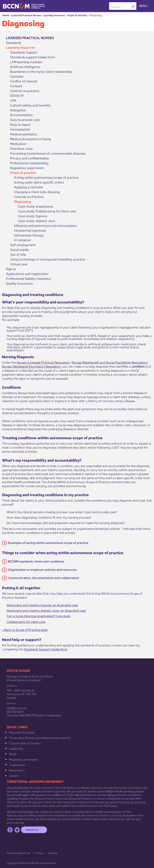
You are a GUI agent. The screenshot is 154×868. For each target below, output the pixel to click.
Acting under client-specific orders (39, 182)
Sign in (11, 269)
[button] (133, 6)
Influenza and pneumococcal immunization (45, 225)
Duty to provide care (25, 120)
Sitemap (53, 853)
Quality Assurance (19, 283)
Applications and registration (27, 274)
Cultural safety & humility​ (25, 743)
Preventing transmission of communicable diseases (48, 153)
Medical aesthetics (24, 134)
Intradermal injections (30, 230)
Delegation (18, 110)
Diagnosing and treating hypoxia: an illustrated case (42, 605)
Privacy (39, 853)
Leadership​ (16, 748)
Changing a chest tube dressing (37, 192)
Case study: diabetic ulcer (37, 221)
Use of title (18, 254)
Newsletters (17, 770)
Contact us (32, 830)
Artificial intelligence (25, 67)
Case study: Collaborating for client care (47, 211)
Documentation (21, 115)
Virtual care (19, 264)
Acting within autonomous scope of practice (46, 177)
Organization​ (17, 765)
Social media (19, 249)
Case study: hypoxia (33, 216)
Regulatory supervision (27, 168)
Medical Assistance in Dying (30, 139)
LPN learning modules (26, 62)
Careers (14, 775)
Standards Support (24, 52)
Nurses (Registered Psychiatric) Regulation (31, 366)
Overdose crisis (21, 148)
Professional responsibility (29, 163)
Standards (14, 43)
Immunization (20, 129)
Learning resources (54, 15)
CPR (13, 100)
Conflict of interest (24, 81)
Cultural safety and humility (30, 105)
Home (6, 15)
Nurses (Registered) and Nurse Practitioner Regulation (109, 362)
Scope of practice (77, 15)
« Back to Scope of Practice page (25, 629)
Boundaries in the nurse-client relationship (41, 71)
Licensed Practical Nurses (26, 15)
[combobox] (121, 6)
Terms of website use (18, 853)
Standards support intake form (32, 57)
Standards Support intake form (46, 649)
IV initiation (22, 240)
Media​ (13, 754)
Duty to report (20, 124)
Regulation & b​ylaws (22, 732)
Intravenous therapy (29, 235)
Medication (18, 144)
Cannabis (17, 76)
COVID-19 (17, 95)
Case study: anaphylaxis (36, 206)
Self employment (23, 245)
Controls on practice (25, 91)
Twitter (17, 830)
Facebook (10, 830)
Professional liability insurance (28, 278)
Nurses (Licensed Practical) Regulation (43, 362)
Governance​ (17, 737)
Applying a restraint (28, 187)
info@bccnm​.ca (16, 708)
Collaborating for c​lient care (26, 621)
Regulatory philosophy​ (23, 759)
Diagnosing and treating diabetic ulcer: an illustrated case (46, 610)
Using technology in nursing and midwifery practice (48, 259)
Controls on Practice (29, 197)
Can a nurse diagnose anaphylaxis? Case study (39, 616)
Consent (16, 86)
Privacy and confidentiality (29, 158)
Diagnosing (96, 15)
